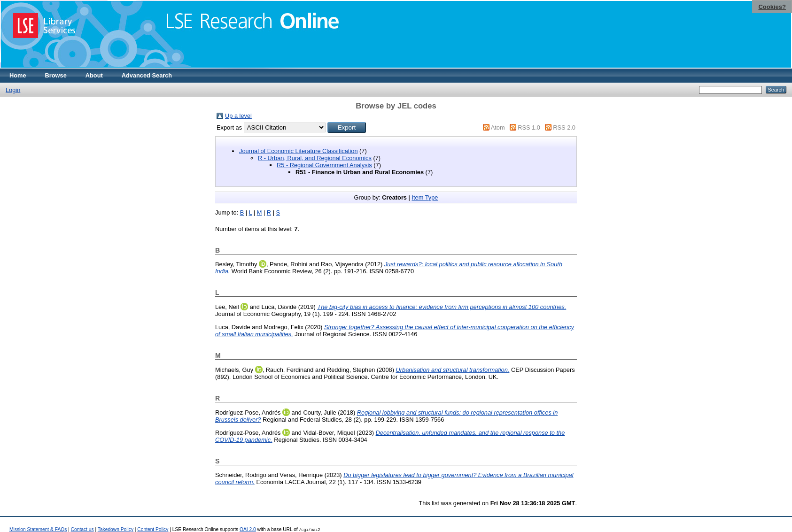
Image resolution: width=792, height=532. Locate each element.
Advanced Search (147, 75)
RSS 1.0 (529, 127)
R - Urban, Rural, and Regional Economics (315, 158)
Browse (56, 75)
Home (18, 75)
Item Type (425, 197)
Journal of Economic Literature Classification (299, 151)
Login (13, 90)
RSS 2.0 (564, 127)
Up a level (238, 116)
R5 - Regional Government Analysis (324, 165)
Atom (498, 127)
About (94, 75)
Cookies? (772, 7)
